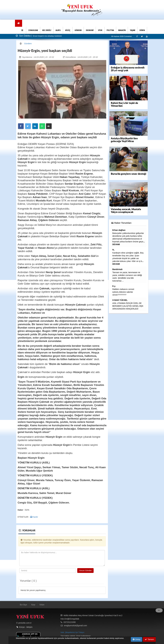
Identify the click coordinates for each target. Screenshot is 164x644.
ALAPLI (58, 30)
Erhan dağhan (119, 230)
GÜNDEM (78, 30)
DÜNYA (142, 30)
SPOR (100, 30)
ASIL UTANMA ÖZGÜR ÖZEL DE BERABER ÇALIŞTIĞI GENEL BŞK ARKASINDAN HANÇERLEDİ (128, 306)
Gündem (28, 44)
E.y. (114, 286)
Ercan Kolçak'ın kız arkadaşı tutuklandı (47, 36)
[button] (23, 30)
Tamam (149, 639)
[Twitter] (142, 36)
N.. (114, 250)
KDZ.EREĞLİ (47, 30)
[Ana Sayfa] (19, 23)
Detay (137, 639)
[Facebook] (137, 36)
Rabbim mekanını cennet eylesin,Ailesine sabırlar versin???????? (123, 292)
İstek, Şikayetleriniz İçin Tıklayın (72, 632)
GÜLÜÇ (68, 30)
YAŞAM (133, 30)
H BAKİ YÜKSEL (120, 300)
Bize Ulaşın (23, 605)
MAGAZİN (122, 30)
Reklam (42, 605)
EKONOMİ (90, 30)
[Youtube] (147, 36)
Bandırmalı (117, 269)
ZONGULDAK (33, 30)
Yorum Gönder (85, 571)
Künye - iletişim (26, 627)
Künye (33, 605)
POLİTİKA (110, 30)
